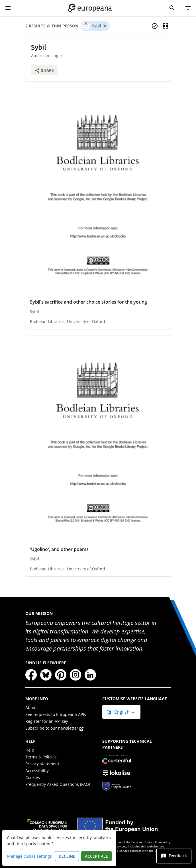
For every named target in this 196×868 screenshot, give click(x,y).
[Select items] (155, 26)
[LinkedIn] (90, 675)
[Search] (172, 8)
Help (30, 750)
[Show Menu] (8, 8)
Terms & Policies (41, 757)
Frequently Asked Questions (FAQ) (58, 784)
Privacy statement (42, 764)
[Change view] (166, 26)
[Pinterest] (61, 675)
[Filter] (188, 8)
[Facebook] (31, 675)
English (119, 712)
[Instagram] (75, 675)
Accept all (96, 856)
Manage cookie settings (29, 856)
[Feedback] (174, 856)
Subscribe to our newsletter (54, 728)
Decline (67, 856)
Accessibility (37, 771)
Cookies (33, 777)
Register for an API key (47, 721)
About (31, 707)
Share (44, 70)
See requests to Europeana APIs (56, 714)
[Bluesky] (46, 675)
